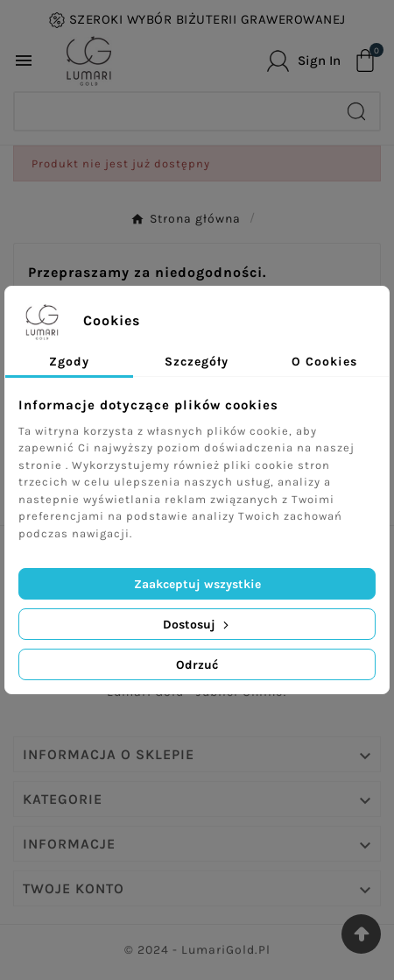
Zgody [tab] (69, 362)
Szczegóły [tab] (197, 362)
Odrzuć (197, 665)
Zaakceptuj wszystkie (197, 584)
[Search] (174, 111)
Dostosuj (197, 625)
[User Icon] (304, 61)
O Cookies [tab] (324, 362)
